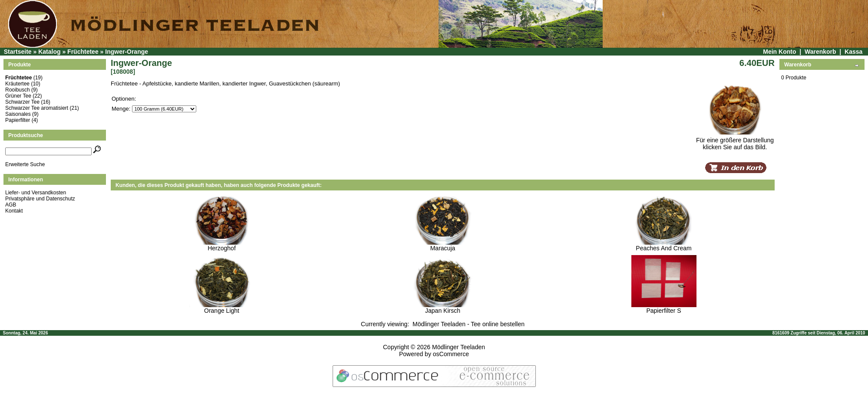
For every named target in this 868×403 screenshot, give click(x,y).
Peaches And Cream (663, 248)
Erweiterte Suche (25, 164)
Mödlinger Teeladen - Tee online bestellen (469, 324)
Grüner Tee (18, 96)
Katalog (49, 52)
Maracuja (443, 248)
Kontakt (14, 211)
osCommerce (451, 354)
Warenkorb (820, 52)
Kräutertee (17, 84)
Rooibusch (18, 90)
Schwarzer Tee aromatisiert (37, 108)
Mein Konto (779, 52)
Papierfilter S (663, 311)
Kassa (853, 52)
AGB (11, 205)
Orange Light (222, 311)
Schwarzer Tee (22, 102)
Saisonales (18, 114)
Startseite (18, 52)
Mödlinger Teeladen (459, 347)
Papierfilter (18, 120)
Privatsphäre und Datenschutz (40, 199)
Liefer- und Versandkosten (36, 193)
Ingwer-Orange (127, 52)
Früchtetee (83, 52)
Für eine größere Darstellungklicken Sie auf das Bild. (735, 141)
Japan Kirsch (443, 311)
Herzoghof (222, 248)
